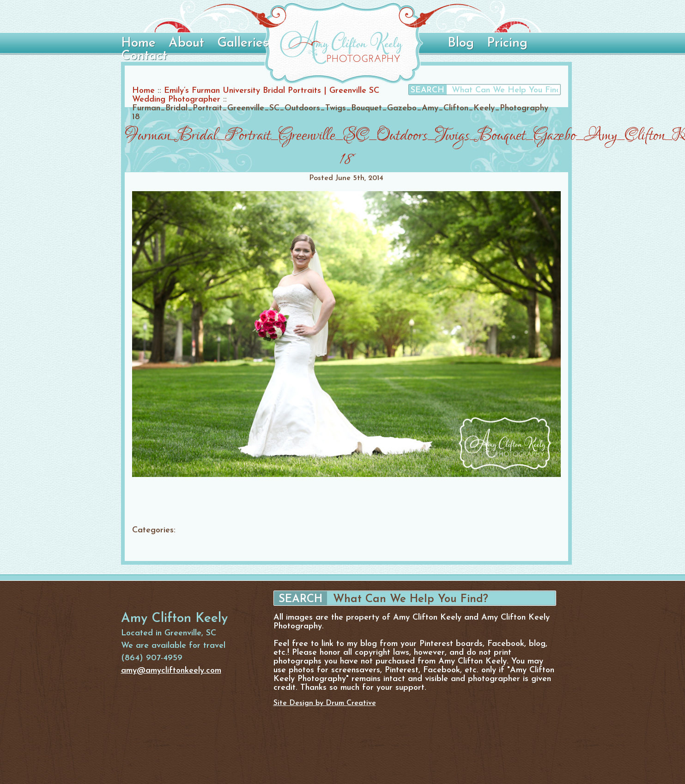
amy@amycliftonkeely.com (171, 671)
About (186, 43)
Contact (144, 56)
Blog (461, 43)
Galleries (243, 43)
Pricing (507, 43)
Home (138, 43)
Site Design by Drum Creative (325, 703)
